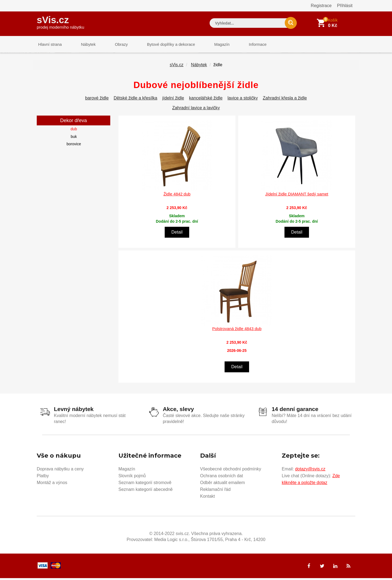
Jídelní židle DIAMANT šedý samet (297, 196)
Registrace (321, 6)
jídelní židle (173, 100)
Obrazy (115, 45)
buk (74, 138)
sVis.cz (60, 22)
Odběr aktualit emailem (223, 484)
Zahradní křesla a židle (285, 100)
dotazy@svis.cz (310, 471)
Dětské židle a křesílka (136, 100)
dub (74, 131)
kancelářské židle (206, 100)
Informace (244, 45)
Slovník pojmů (132, 478)
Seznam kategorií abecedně (146, 491)
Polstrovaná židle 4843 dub (237, 331)
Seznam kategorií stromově (145, 484)
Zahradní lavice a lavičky (196, 110)
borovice (74, 146)
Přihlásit (345, 6)
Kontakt (207, 498)
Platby (43, 478)
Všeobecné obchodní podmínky (231, 471)
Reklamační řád (215, 491)
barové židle (97, 100)
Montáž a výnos (52, 484)
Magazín (211, 45)
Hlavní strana (49, 45)
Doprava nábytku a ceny (60, 471)
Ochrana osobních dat (221, 478)
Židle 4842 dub (177, 196)
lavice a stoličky (243, 100)
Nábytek (85, 45)
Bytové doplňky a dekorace (163, 45)
